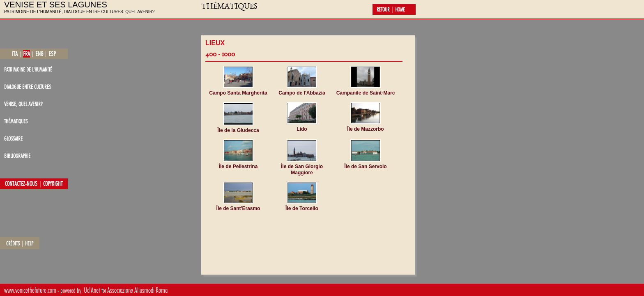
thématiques (16, 121)
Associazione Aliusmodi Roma (137, 290)
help (29, 243)
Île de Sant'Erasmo (238, 208)
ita (15, 54)
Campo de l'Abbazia (302, 93)
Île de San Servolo (365, 166)
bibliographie (17, 156)
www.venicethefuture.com (30, 290)
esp (52, 54)
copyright (53, 184)
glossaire (13, 138)
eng (39, 54)
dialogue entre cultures (28, 87)
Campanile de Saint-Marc (366, 93)
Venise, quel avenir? (23, 104)
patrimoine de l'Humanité (28, 69)
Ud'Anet (92, 290)
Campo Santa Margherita (238, 93)
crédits (13, 243)
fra (26, 54)
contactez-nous (21, 184)
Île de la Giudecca (238, 130)
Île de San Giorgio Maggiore (302, 170)
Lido (302, 129)
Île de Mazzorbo (365, 129)
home (400, 9)
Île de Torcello (302, 208)
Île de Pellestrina (238, 166)
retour (383, 9)
